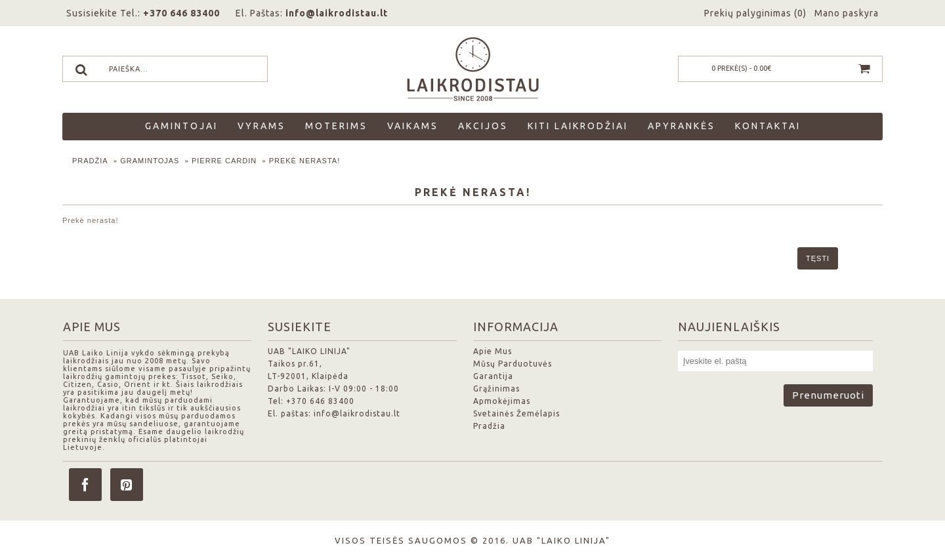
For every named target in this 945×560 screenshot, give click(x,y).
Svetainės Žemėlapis (516, 413)
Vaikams (413, 126)
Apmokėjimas (502, 401)
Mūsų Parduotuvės (513, 364)
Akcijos (483, 126)
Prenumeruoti (828, 395)
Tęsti (818, 258)
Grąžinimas (496, 389)
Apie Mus (493, 351)
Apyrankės (682, 126)
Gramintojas (150, 161)
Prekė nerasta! (305, 161)
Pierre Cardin (224, 161)
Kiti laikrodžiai (578, 126)
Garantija (493, 376)
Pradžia (90, 161)
